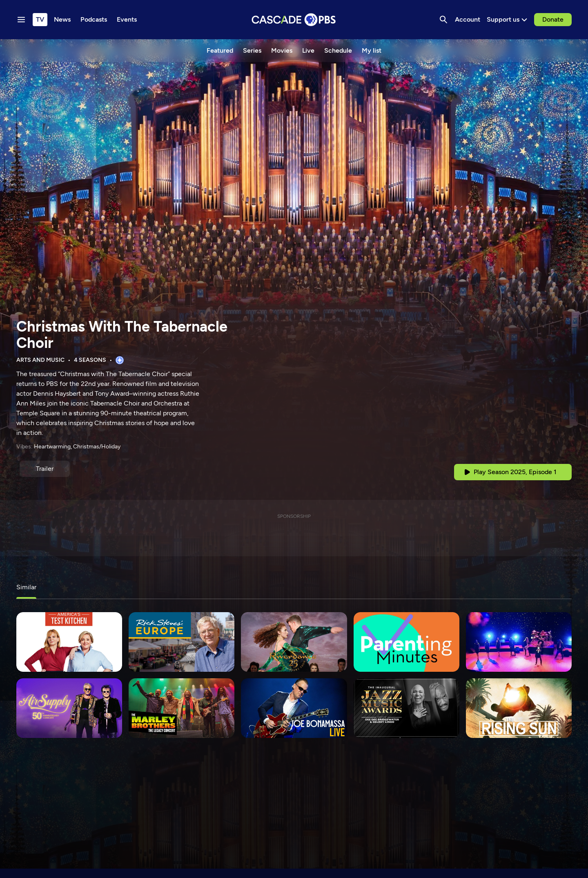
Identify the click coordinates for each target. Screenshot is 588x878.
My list (372, 50)
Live (308, 50)
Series (252, 50)
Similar (26, 587)
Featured (220, 50)
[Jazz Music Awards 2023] (406, 708)
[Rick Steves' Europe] (182, 642)
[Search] (443, 20)
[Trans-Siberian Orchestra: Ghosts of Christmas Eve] (519, 642)
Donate (553, 19)
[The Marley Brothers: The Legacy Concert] (182, 708)
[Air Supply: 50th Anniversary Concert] (69, 708)
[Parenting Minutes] (406, 642)
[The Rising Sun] (519, 708)
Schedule (338, 50)
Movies (282, 50)
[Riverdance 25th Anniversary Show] (294, 642)
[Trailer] (45, 469)
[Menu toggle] (21, 20)
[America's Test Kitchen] (69, 642)
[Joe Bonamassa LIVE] (294, 708)
